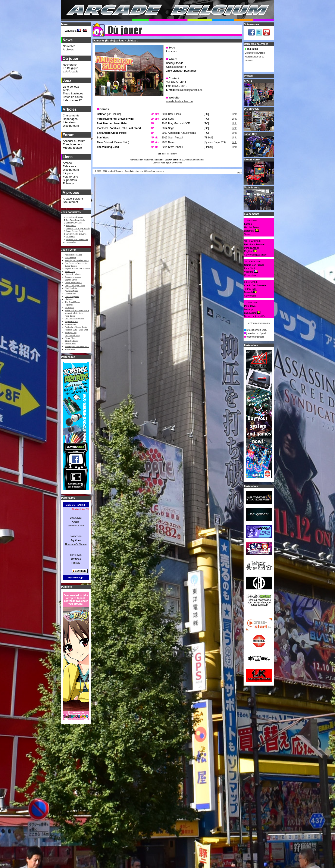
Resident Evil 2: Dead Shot (77, 239)
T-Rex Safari (70, 349)
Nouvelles (69, 46)
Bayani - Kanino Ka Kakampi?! (77, 269)
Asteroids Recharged (74, 255)
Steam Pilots (70, 338)
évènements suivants (259, 323)
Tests (66, 90)
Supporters (70, 180)
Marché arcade (72, 148)
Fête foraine (70, 177)
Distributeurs (71, 126)
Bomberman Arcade (73, 277)
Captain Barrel (71, 280)
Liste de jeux (71, 87)
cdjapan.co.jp (75, 577)
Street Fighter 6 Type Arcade (78, 228)
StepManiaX (71, 242)
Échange (68, 183)
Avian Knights (71, 258)
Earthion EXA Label (74, 223)
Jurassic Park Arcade (75, 217)
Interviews (69, 122)
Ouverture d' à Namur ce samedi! (255, 57)
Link (234, 114)
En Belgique (71, 68)
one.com (160, 171)
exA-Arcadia (71, 71)
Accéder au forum (74, 141)
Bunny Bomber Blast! (75, 231)
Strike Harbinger (72, 341)
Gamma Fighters (72, 297)
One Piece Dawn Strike (76, 220)
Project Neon (70, 324)
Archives (68, 49)
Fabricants (69, 166)
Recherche (70, 65)
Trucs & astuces (73, 93)
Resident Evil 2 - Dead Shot (76, 330)
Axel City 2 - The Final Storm (77, 260)
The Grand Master (72, 302)
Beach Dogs (70, 272)
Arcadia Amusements (193, 160)
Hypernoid (69, 305)
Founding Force (71, 291)
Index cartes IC (72, 100)
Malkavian (149, 160)
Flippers (68, 173)
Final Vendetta (71, 288)
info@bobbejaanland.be (189, 90)
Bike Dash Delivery (73, 274)
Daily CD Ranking (75, 505)
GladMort (69, 299)
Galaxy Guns (70, 294)
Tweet (239, 173)
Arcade (67, 163)
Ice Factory (172, 154)
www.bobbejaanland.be (179, 101)
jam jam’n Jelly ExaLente (76, 234)
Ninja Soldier (70, 316)
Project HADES (71, 322)
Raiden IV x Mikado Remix (76, 327)
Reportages (70, 119)
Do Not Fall (71, 237)
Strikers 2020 (70, 344)
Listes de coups (73, 97)
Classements (71, 115)
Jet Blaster (69, 308)
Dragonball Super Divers (75, 285)
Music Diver (71, 226)
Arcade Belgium (73, 199)
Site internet (70, 202)
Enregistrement (72, 144)
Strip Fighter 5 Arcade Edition (77, 347)
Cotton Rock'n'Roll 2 (73, 283)
